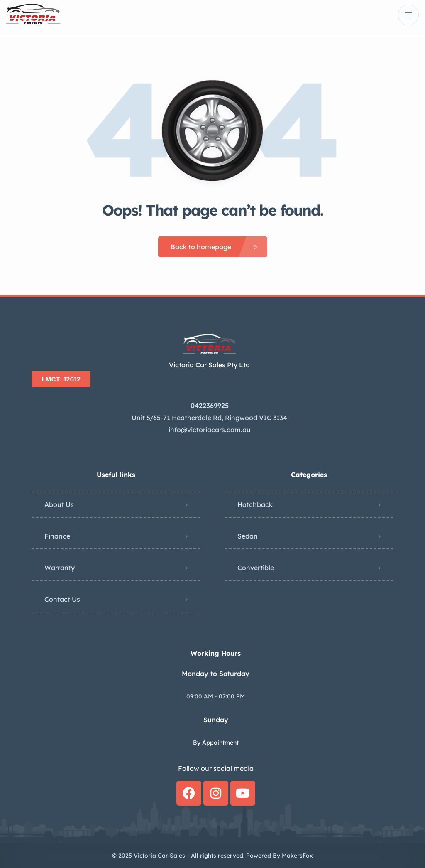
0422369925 (210, 406)
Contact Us (62, 599)
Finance (57, 536)
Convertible (256, 568)
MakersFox (297, 856)
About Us (59, 504)
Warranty (60, 568)
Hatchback (255, 504)
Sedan (248, 536)
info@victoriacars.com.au (210, 430)
